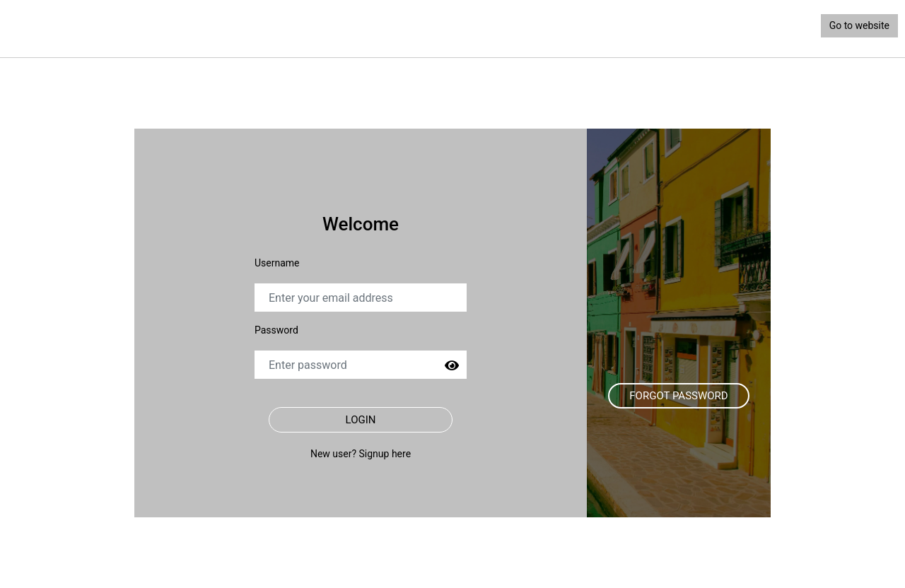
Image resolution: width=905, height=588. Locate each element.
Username (277, 263)
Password (276, 330)
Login (361, 420)
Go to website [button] (859, 25)
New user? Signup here (361, 454)
